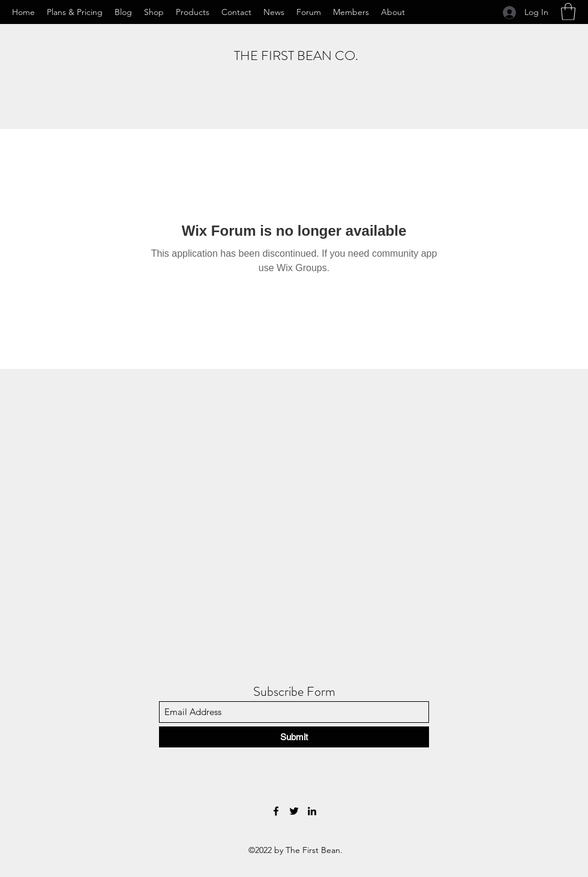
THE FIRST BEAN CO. (296, 55)
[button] (568, 12)
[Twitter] (294, 811)
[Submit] (294, 737)
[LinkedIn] (312, 811)
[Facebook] (276, 811)
